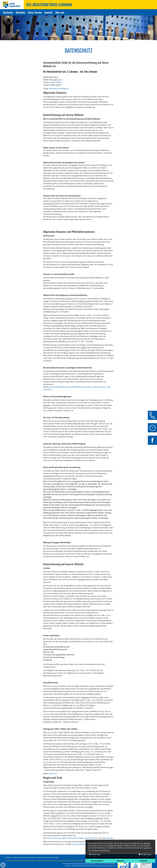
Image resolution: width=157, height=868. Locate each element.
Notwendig (95, 854)
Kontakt (8, 858)
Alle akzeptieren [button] (97, 861)
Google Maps (145, 854)
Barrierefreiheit (54, 858)
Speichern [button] (120, 861)
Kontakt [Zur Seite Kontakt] (49, 12)
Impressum (22, 858)
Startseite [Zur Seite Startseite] (8, 12)
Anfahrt (14, 858)
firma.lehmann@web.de (59, 88)
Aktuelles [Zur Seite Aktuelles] (20, 12)
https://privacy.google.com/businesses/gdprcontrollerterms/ (72, 838)
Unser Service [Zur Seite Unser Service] (35, 12)
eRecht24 (53, 774)
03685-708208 (56, 82)
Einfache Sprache (42, 858)
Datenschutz (31, 858)
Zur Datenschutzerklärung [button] (99, 850)
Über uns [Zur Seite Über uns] (60, 12)
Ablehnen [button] (144, 861)
